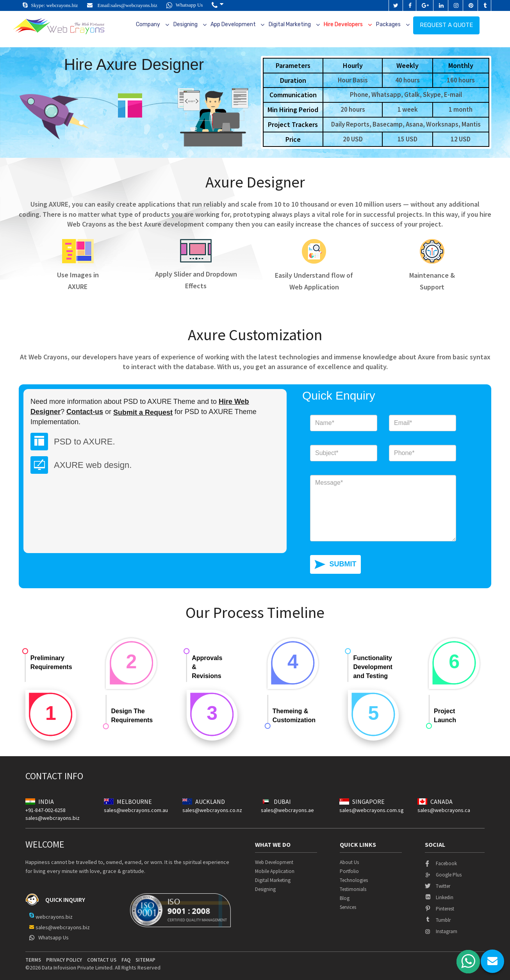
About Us (349, 862)
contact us (102, 960)
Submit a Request (143, 412)
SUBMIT (343, 564)
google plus (443, 875)
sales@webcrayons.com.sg (372, 810)
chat (492, 961)
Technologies (354, 880)
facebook (441, 863)
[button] (218, 5)
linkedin (439, 897)
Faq (126, 960)
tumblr (438, 920)
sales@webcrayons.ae (287, 810)
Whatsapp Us (185, 5)
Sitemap (145, 960)
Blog (345, 898)
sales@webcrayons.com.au (136, 810)
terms (33, 960)
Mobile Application (275, 871)
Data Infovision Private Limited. (78, 968)
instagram (441, 931)
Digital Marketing (290, 24)
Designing (185, 24)
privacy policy (64, 960)
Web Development (274, 862)
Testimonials (353, 889)
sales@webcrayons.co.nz (212, 810)
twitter (438, 886)
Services (348, 907)
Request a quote (446, 25)
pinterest (440, 909)
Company (148, 24)
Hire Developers (343, 24)
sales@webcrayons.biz (134, 5)
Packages (388, 24)
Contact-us (85, 412)
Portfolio (349, 871)
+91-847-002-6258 (45, 810)
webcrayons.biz (62, 5)
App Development (233, 24)
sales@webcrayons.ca (444, 810)
